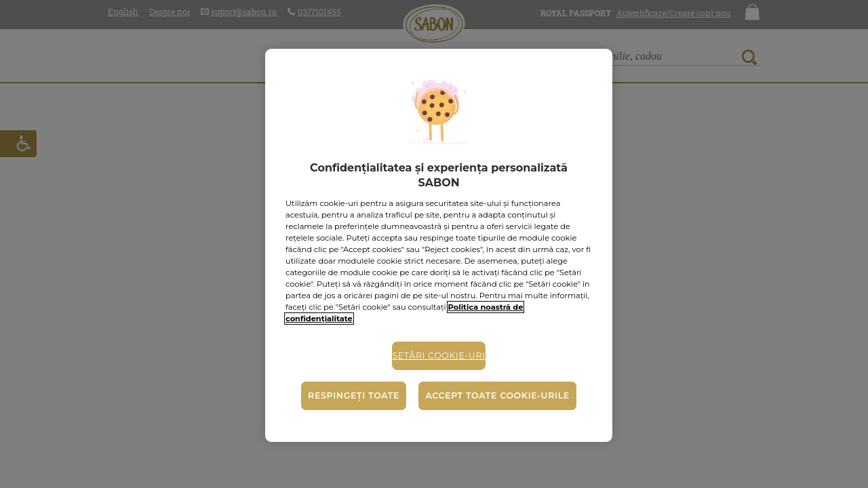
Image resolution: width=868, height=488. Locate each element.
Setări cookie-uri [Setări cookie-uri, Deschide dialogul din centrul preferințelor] (438, 355)
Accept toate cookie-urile (497, 395)
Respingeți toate (354, 395)
